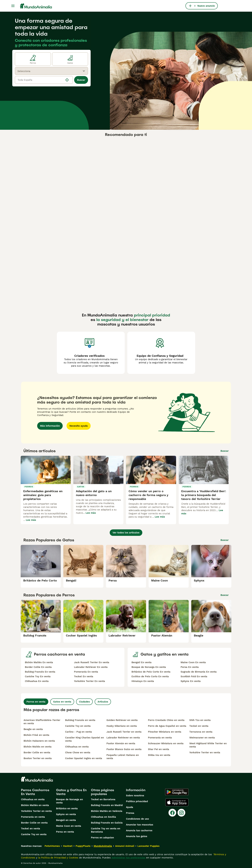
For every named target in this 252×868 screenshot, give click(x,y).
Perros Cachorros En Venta (35, 792)
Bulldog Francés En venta (40, 672)
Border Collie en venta (37, 752)
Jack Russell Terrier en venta (124, 732)
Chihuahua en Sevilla (103, 817)
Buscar (81, 80)
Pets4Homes (52, 846)
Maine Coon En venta (193, 662)
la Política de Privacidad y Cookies (58, 858)
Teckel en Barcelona (103, 799)
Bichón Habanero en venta (39, 741)
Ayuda (130, 807)
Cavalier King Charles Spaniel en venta (84, 739)
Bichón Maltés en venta (38, 747)
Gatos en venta (62, 702)
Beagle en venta (33, 729)
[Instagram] (181, 813)
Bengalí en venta (66, 820)
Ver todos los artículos (126, 533)
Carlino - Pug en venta (79, 732)
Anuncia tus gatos (137, 836)
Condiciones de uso (137, 819)
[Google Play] (177, 792)
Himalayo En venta (143, 681)
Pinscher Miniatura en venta (165, 732)
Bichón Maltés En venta (39, 662)
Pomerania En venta (86, 672)
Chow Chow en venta (78, 752)
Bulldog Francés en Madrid (107, 805)
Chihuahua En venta (37, 681)
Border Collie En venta (38, 667)
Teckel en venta (199, 726)
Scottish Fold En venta (194, 676)
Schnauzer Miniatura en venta (166, 743)
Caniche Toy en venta (78, 726)
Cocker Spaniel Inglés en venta (84, 758)
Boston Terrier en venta (38, 758)
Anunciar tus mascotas (140, 825)
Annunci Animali (125, 846)
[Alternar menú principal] (13, 6)
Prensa (130, 813)
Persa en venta (65, 832)
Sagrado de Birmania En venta (199, 672)
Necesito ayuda (79, 426)
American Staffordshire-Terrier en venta (42, 722)
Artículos (103, 702)
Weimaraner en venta (202, 738)
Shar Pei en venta (159, 749)
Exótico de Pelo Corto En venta (150, 676)
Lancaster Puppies (148, 846)
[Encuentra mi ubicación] (67, 80)
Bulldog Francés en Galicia (107, 823)
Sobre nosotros (135, 796)
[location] (44, 80)
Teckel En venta (84, 676)
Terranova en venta (201, 732)
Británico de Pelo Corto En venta (151, 672)
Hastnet (68, 846)
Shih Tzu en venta (200, 720)
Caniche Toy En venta (38, 676)
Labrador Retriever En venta (91, 667)
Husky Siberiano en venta (122, 726)
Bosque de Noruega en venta (69, 801)
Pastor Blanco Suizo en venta (124, 749)
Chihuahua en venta (77, 747)
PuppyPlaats (83, 846)
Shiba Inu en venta (159, 755)
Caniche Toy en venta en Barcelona (106, 830)
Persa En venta (190, 667)
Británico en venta (67, 808)
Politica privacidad (137, 801)
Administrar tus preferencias (128, 858)
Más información (50, 426)
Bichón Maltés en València (107, 811)
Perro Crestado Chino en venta (166, 720)
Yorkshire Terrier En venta (89, 681)
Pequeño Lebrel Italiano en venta (123, 757)
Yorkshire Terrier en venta (205, 752)
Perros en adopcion (102, 838)
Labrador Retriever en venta (123, 738)
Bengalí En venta (142, 662)
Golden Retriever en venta (122, 720)
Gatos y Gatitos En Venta (71, 792)
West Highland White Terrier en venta (208, 745)
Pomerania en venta (160, 738)
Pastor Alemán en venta (121, 743)
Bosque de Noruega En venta (149, 667)
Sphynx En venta (191, 681)
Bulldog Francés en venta (80, 720)
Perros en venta (36, 702)
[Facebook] (172, 813)
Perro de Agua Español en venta (167, 726)
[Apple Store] (177, 802)
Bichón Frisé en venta (36, 735)
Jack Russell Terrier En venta (92, 662)
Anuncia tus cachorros (139, 830)
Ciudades (84, 702)
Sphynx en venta (66, 814)
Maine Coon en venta (69, 826)
